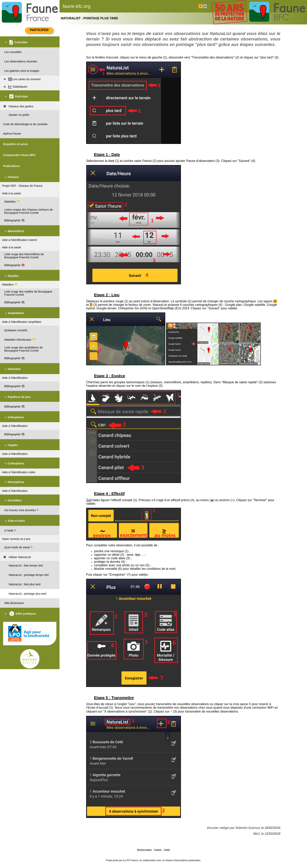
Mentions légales (144, 850)
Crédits (167, 850)
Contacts (158, 850)
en (205, 6)
